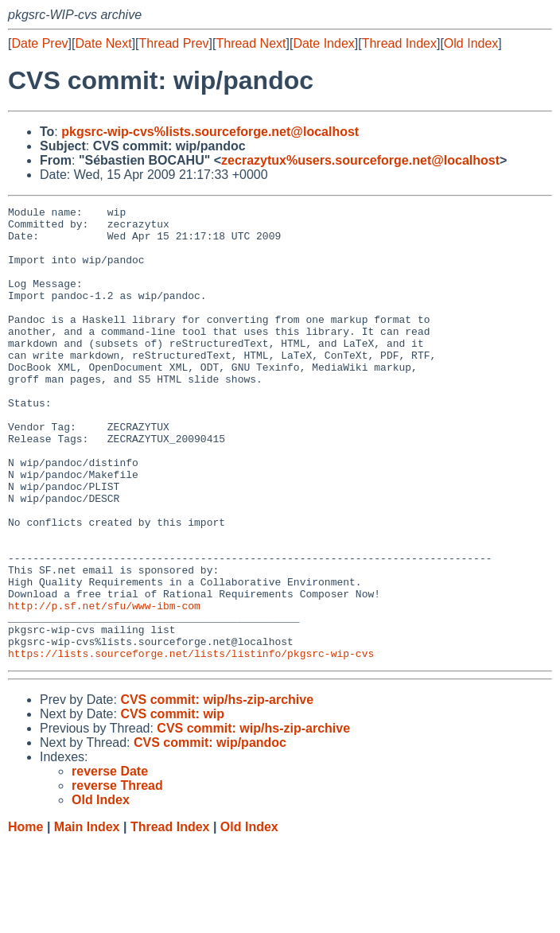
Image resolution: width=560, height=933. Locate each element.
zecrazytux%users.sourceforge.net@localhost (360, 160)
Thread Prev (174, 43)
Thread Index (399, 43)
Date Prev (39, 43)
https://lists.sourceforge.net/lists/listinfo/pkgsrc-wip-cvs (191, 744)
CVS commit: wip (172, 805)
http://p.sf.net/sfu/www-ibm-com (104, 686)
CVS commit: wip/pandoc (210, 833)
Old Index (471, 43)
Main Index (87, 917)
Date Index (323, 43)
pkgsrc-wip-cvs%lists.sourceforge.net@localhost (210, 132)
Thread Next (251, 43)
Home (25, 917)
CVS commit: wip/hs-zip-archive (217, 790)
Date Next (103, 43)
